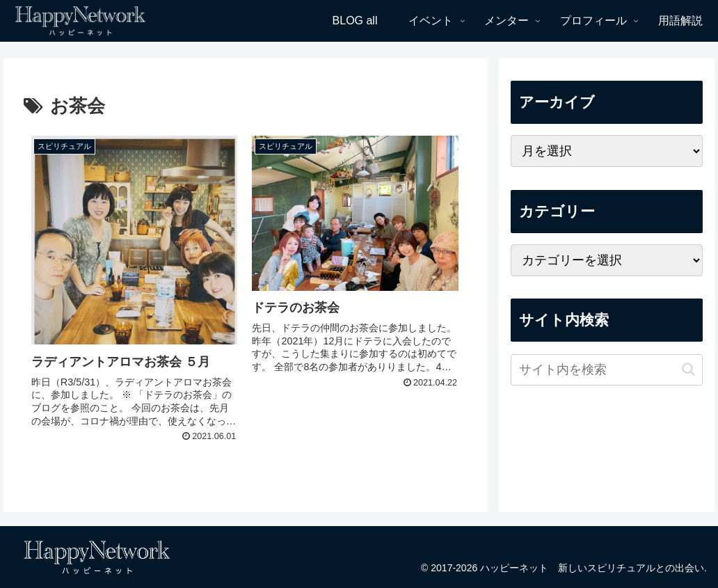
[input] (607, 370)
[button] (688, 369)
